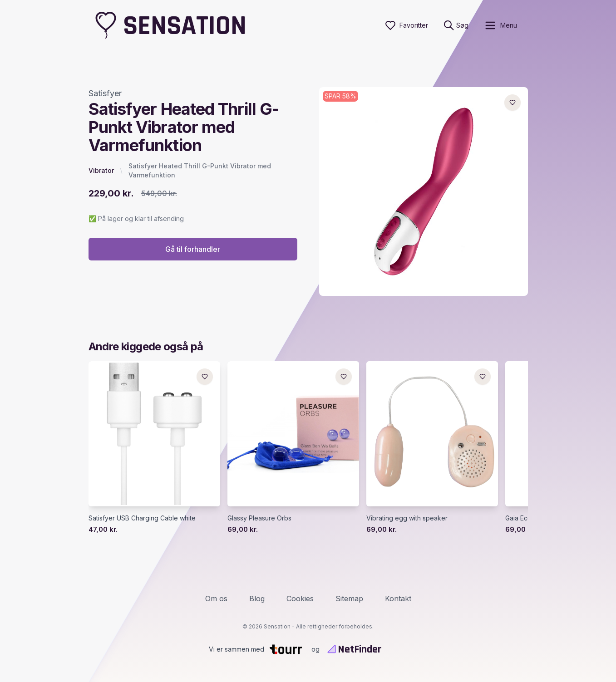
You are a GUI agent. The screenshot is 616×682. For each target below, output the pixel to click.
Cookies (300, 599)
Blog (257, 599)
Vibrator (101, 170)
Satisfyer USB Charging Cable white (142, 518)
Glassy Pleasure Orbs (259, 518)
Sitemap (349, 599)
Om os (216, 599)
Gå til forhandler (193, 249)
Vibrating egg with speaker (407, 518)
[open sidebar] (500, 25)
